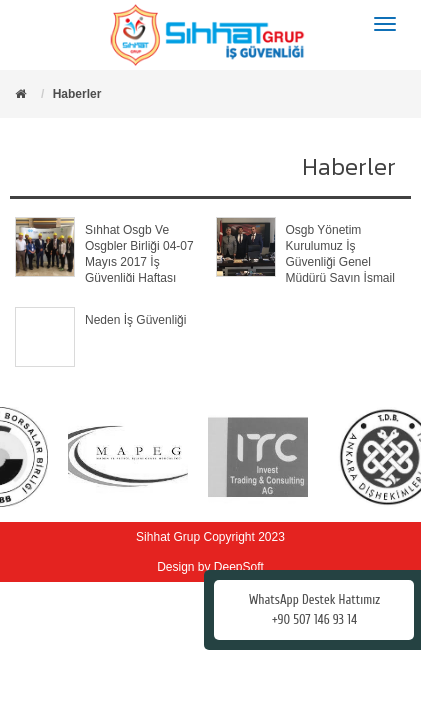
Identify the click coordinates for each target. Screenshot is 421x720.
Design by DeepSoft (210, 567)
